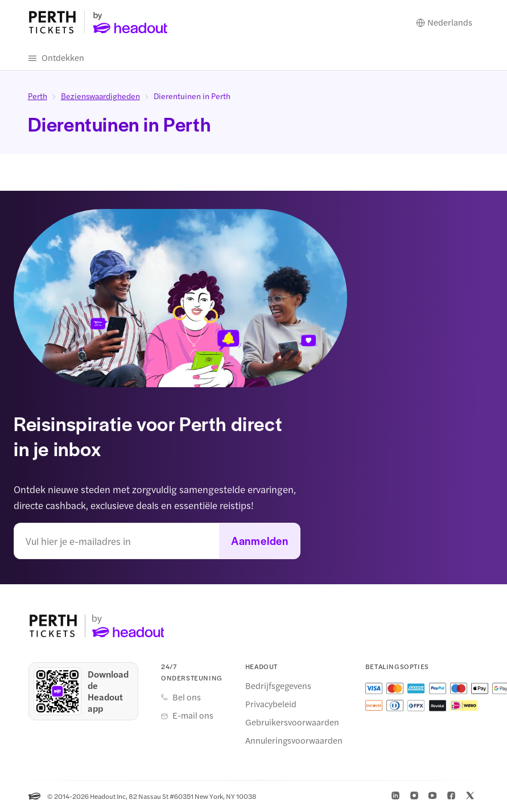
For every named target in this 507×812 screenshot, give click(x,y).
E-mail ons (193, 716)
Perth (38, 96)
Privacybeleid (271, 704)
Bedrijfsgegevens (278, 686)
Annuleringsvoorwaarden (294, 741)
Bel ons (187, 698)
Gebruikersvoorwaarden (292, 723)
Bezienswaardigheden (100, 96)
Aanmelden (260, 541)
